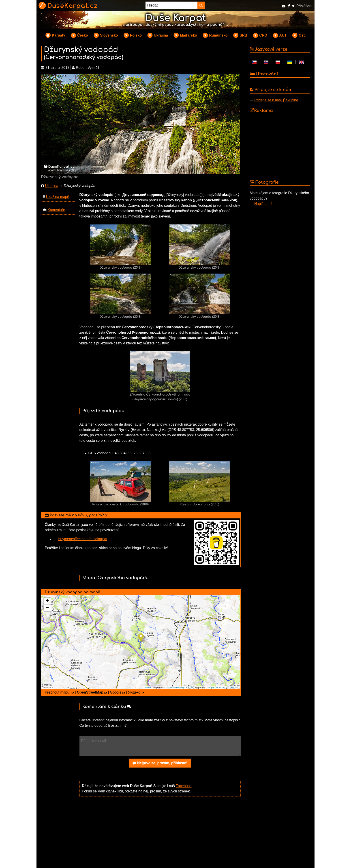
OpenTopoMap (217, 687)
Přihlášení (302, 6)
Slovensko (109, 35)
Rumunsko (218, 35)
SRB (244, 35)
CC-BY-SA (233, 687)
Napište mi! (263, 204)
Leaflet (147, 687)
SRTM (189, 687)
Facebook (184, 786)
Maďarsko (188, 35)
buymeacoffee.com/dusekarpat (83, 539)
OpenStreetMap (176, 687)
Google (116, 692)
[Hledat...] (171, 5)
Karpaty (59, 35)
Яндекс (134, 692)
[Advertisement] (160, 835)
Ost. (302, 35)
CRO (263, 35)
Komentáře (56, 210)
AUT (283, 35)
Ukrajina (161, 35)
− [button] (47, 608)
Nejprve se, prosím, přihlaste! (160, 763)
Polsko (136, 35)
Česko (83, 35)
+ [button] (47, 601)
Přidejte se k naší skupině (276, 100)
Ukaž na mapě (57, 197)
